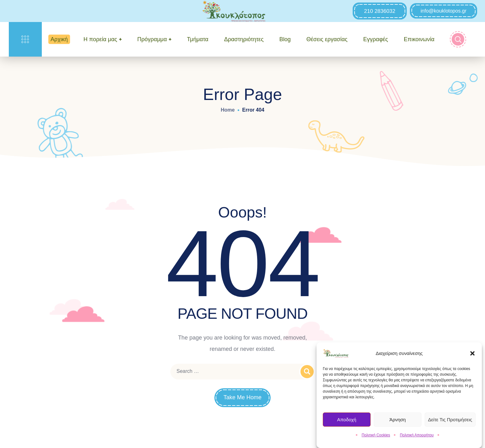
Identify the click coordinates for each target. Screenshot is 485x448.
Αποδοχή (347, 421)
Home (228, 110)
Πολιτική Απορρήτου (417, 437)
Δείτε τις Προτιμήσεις (450, 421)
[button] (472, 355)
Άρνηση (398, 421)
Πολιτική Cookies (376, 437)
